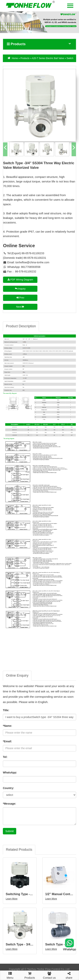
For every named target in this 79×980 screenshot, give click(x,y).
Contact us (49, 975)
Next (20, 307)
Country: (8, 788)
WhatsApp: (10, 772)
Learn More (12, 899)
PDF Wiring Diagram (20, 280)
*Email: (7, 741)
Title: (6, 710)
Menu (10, 974)
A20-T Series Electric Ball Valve (48, 58)
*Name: (7, 726)
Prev (20, 298)
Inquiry (20, 289)
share (69, 975)
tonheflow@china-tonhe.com (32, 262)
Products (25, 58)
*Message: (9, 804)
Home (15, 58)
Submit (10, 831)
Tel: (5, 757)
